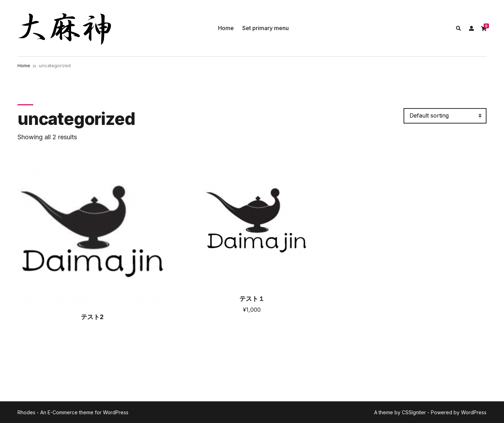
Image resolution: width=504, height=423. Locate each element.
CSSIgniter (414, 412)
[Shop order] (445, 116)
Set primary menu (265, 28)
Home (226, 28)
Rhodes (26, 412)
